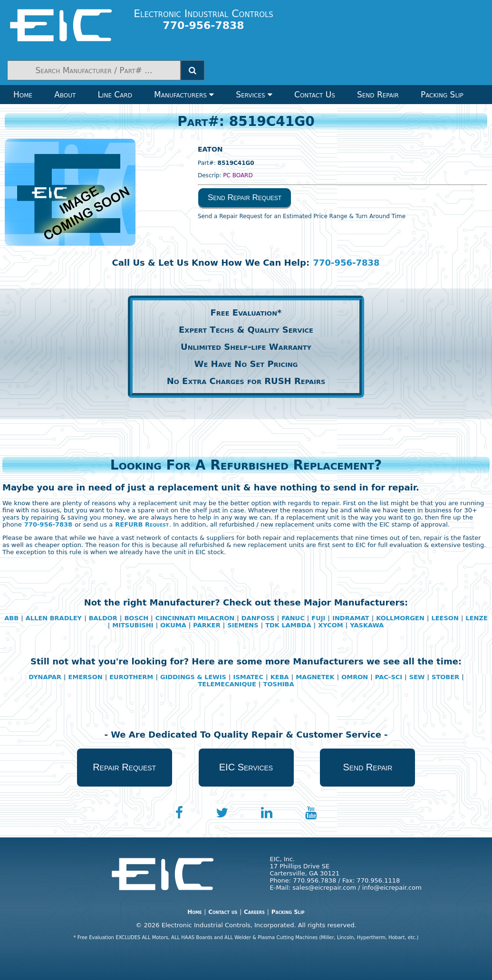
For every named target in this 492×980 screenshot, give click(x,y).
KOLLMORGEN (400, 618)
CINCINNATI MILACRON (195, 618)
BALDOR (103, 618)
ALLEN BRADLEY (54, 618)
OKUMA (173, 625)
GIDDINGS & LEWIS (193, 677)
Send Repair (378, 95)
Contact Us (315, 95)
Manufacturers (184, 95)
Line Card (115, 95)
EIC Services (246, 767)
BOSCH (136, 618)
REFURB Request (142, 524)
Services (254, 95)
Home (23, 95)
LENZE (476, 618)
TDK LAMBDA (288, 625)
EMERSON (86, 677)
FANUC (293, 618)
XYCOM (331, 625)
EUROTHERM (131, 677)
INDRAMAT (351, 618)
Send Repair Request (245, 197)
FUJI (318, 618)
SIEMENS (243, 625)
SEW (417, 677)
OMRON (355, 677)
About (65, 95)
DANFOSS (258, 618)
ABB (11, 618)
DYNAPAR (45, 677)
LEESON (445, 618)
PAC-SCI (389, 677)
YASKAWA (367, 625)
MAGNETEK (315, 677)
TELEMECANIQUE (227, 684)
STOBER (445, 677)
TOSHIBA (279, 684)
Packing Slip (442, 95)
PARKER (207, 625)
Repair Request (124, 767)
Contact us (223, 912)
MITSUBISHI (133, 625)
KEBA (280, 677)
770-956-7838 (346, 263)
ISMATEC (248, 677)
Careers (254, 912)
